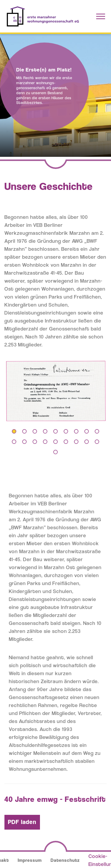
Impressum (30, 860)
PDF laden (22, 822)
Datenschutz (65, 860)
